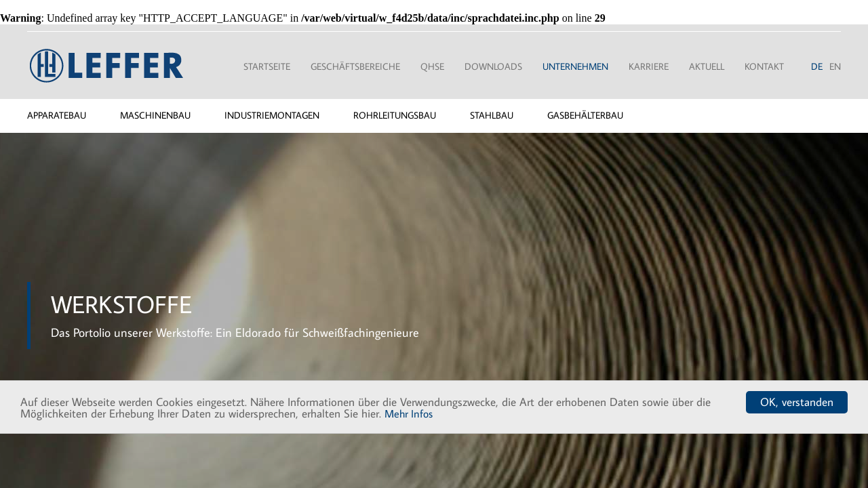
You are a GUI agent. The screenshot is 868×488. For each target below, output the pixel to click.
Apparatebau (57, 115)
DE (817, 66)
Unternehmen (575, 66)
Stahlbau (492, 115)
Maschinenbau (155, 115)
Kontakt (764, 66)
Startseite (267, 66)
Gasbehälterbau (585, 115)
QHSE (432, 66)
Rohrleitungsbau (395, 115)
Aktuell (707, 66)
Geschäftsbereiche (355, 66)
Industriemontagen (272, 115)
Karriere (649, 66)
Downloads (493, 66)
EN (835, 66)
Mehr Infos (409, 413)
